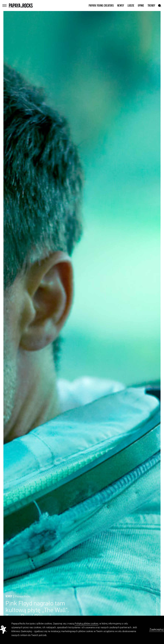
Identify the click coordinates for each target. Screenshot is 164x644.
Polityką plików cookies (86, 624)
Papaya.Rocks (23, 597)
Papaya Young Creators (101, 6)
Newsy (121, 6)
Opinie (141, 6)
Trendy (151, 6)
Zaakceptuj (157, 630)
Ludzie (131, 6)
